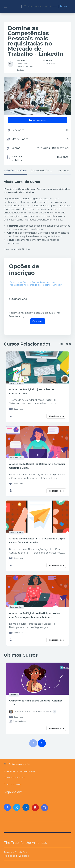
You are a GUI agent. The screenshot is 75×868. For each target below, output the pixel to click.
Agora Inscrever (37, 120)
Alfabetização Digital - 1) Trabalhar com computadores (33, 391)
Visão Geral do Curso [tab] (15, 171)
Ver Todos (65, 344)
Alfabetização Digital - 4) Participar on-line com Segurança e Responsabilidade (35, 615)
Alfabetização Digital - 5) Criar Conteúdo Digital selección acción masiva (37, 541)
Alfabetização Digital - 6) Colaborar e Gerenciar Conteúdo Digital (37, 466)
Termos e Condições (15, 852)
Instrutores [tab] (63, 171)
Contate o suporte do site (19, 764)
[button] (64, 299)
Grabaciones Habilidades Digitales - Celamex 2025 (36, 703)
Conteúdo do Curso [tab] (41, 171)
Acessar (64, 6)
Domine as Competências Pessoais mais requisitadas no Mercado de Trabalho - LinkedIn (36, 284)
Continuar (38, 321)
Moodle (19, 784)
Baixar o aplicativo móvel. (14, 777)
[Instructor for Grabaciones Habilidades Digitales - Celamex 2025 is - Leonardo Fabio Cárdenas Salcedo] (30, 712)
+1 (35, 70)
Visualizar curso (56, 416)
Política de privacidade (16, 856)
